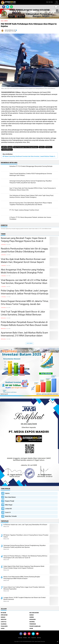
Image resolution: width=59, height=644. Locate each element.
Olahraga (4, 624)
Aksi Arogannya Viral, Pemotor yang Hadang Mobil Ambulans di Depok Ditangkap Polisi (23, 271)
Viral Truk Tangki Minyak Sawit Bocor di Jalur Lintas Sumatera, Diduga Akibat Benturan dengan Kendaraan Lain (23, 315)
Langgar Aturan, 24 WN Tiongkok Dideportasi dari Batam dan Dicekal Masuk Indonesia (24, 598)
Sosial (3, 628)
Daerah (10, 147)
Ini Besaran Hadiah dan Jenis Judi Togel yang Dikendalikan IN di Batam (25, 525)
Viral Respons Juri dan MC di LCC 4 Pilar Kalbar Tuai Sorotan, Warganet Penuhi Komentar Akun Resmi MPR (24, 283)
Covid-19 (8, 512)
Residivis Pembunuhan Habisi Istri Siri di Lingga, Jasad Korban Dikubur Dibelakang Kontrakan (24, 250)
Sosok (31, 628)
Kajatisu (42, 147)
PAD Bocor (49, 147)
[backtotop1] (58, 642)
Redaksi (25, 638)
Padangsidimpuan (7, 150)
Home (2, 21)
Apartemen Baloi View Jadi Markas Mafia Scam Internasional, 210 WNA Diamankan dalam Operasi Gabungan (24, 336)
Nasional (32, 622)
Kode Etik (34, 638)
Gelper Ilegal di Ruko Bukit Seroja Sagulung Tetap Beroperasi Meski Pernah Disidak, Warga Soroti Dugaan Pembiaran (24, 567)
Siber (29, 638)
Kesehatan (33, 619)
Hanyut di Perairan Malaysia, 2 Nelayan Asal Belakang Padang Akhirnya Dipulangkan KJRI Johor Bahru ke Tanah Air (25, 557)
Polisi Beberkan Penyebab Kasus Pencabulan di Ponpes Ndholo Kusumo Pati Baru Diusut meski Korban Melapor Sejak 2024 (24, 325)
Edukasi (3, 617)
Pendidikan (33, 624)
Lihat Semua (29, 343)
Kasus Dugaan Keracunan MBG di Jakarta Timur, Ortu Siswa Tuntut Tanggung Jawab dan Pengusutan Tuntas (25, 304)
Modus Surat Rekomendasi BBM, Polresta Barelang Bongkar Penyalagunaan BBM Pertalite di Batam (22, 578)
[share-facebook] (4, 7)
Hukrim (7, 493)
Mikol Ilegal (9, 505)
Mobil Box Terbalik (11, 516)
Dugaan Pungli (10, 501)
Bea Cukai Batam (10, 497)
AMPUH (4, 147)
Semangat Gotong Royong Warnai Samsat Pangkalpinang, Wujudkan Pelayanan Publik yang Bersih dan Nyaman (25, 546)
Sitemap (39, 638)
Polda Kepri (4, 626)
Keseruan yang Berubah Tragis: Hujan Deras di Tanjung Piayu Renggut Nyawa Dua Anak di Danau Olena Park (24, 241)
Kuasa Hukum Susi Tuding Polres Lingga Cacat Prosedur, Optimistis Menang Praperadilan (24, 588)
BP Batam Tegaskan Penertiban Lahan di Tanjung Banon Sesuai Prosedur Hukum (26, 536)
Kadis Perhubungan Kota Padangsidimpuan (26, 147)
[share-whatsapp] (11, 7)
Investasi (4, 619)
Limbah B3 (8, 509)
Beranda (20, 638)
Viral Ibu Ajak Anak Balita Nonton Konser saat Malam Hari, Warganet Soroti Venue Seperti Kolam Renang (23, 262)
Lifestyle (4, 622)
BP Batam (3, 613)
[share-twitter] (8, 7)
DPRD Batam (4, 615)
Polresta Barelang (35, 626)
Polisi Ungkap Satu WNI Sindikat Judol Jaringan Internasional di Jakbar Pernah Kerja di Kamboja (25, 292)
